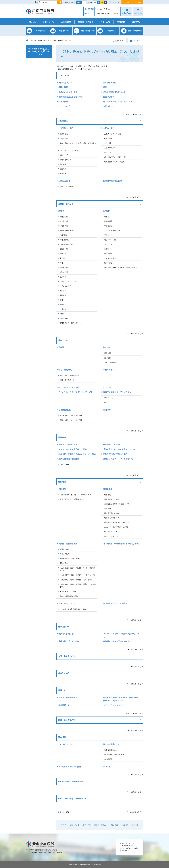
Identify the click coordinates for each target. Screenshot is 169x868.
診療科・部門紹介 (86, 22)
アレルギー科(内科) (67, 244)
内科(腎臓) (63, 235)
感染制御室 (108, 263)
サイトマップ (115, 2)
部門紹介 (107, 211)
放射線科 (63, 309)
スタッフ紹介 (65, 554)
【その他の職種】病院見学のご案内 (73, 609)
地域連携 (121, 22)
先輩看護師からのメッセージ (70, 559)
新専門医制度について (112, 536)
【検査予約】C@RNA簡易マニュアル (119, 449)
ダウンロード (65, 465)
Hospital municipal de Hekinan (72, 798)
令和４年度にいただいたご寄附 (71, 420)
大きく (84, 2)
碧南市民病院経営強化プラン (71, 97)
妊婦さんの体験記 (66, 187)
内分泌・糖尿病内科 (67, 231)
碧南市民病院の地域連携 (69, 459)
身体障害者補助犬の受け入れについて (119, 102)
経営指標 (108, 353)
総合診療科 (64, 217)
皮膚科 (62, 304)
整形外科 (63, 277)
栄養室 (107, 235)
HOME (33, 22)
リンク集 (107, 767)
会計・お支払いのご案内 (69, 150)
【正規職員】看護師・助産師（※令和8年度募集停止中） (77, 569)
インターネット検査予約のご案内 (73, 449)
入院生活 (108, 143)
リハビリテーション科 (68, 281)
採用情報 (136, 22)
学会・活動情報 (65, 370)
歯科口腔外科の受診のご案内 (115, 454)
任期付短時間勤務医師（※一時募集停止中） (76, 495)
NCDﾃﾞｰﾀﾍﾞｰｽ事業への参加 (114, 755)
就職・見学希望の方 (67, 720)
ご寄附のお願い (65, 410)
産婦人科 (63, 295)
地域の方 (62, 690)
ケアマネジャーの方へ (68, 698)
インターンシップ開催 (68, 592)
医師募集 (62, 489)
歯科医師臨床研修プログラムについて (118, 522)
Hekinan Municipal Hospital (71, 781)
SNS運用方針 (109, 759)
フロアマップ (64, 106)
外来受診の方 (64, 627)
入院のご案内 (109, 128)
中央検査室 (108, 226)
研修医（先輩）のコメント (114, 518)
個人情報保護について (112, 744)
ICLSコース (108, 387)
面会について (109, 152)
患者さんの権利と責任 (68, 92)
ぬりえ (107, 402)
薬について (64, 155)
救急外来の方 (64, 673)
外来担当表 (64, 138)
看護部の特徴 (65, 549)
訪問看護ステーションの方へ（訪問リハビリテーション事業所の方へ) (122, 699)
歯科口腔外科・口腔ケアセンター (72, 323)
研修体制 (108, 495)
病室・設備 (108, 138)
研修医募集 (108, 489)
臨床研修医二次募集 (112, 499)
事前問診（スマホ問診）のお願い (117, 641)
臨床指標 (108, 358)
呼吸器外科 (64, 268)
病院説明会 (64, 563)
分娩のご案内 (64, 181)
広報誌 (61, 347)
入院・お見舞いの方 (67, 656)
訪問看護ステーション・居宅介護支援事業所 (121, 268)
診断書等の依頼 (65, 160)
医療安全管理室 (110, 258)
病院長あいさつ (65, 83)
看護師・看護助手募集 (68, 544)
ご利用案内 (66, 22)
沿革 (105, 87)
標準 (79, 2)
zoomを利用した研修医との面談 (116, 527)
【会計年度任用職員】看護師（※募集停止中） (77, 580)
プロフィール (109, 398)
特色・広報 (105, 22)
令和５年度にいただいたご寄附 (71, 416)
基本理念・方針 (110, 83)
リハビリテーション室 (112, 231)
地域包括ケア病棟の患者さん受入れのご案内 (77, 454)
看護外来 (63, 169)
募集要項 (108, 509)
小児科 (62, 258)
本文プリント (135, 41)
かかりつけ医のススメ (68, 445)
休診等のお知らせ (66, 634)
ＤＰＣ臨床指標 (110, 362)
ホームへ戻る (65, 812)
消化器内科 (64, 221)
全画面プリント (119, 41)
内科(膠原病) (64, 240)
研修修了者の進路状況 (112, 513)
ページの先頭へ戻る (134, 114)
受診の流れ (64, 134)
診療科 (61, 211)
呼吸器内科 (64, 226)
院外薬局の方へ (65, 705)
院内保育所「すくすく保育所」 (116, 604)
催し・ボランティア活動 (69, 387)
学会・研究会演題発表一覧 (69, 375)
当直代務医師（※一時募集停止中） (73, 499)
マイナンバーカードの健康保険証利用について (122, 635)
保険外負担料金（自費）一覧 (115, 157)
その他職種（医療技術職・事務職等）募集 (121, 544)
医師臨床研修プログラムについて (117, 504)
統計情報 (107, 347)
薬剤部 (107, 249)
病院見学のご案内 (111, 532)
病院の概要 (63, 87)
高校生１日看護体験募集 (69, 596)
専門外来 (63, 164)
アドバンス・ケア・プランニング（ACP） (77, 392)
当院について (49, 22)
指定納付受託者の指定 (112, 181)
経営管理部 (108, 254)
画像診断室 (108, 221)
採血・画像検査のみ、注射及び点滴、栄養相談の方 (78, 144)
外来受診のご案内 (66, 128)
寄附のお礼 (108, 410)
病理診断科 (64, 318)
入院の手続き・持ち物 (112, 134)
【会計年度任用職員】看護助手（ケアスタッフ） (78, 575)
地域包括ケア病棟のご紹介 (114, 162)
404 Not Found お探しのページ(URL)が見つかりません (39, 52)
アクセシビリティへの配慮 (70, 767)
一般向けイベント (111, 370)
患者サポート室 (110, 240)
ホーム (31, 41)
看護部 (107, 217)
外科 (61, 263)
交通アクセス (64, 102)
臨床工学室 (108, 244)
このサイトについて (67, 744)
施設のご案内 (109, 97)
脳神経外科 (64, 272)
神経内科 (63, 254)
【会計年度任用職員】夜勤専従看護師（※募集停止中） (78, 586)
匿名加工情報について (112, 750)
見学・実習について (67, 604)
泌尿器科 (63, 291)
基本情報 (62, 737)
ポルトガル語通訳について (114, 92)
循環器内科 (64, 249)
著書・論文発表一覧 (67, 380)
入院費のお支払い (111, 148)
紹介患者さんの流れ (111, 445)
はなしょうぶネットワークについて (118, 459)
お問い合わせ (109, 106)
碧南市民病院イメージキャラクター (118, 392)
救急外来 (63, 174)
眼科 (61, 300)
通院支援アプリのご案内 (69, 641)
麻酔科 (62, 314)
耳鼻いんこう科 (65, 286)
